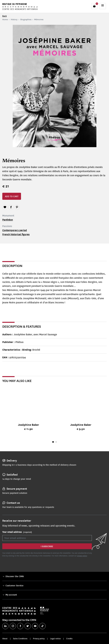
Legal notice (55, 638)
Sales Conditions (20, 638)
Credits (69, 638)
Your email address (17, 532)
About (5, 638)
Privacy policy (39, 638)
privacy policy (82, 556)
